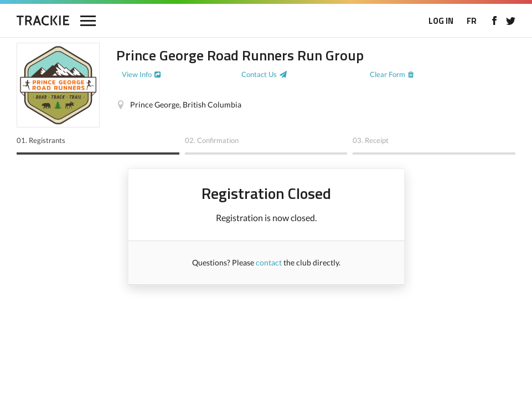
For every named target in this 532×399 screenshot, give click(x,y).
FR (472, 21)
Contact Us (259, 74)
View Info (137, 74)
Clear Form (388, 74)
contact (269, 262)
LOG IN (441, 21)
